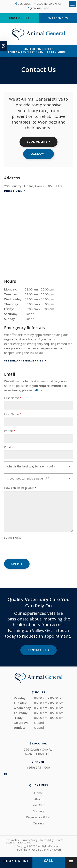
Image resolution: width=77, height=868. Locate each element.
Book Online (19, 18)
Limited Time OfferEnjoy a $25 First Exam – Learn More (37, 51)
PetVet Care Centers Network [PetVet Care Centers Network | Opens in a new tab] (45, 850)
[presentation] (28, 547)
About (38, 799)
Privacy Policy (30, 840)
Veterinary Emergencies (24, 361)
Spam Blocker (13, 538)
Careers (38, 823)
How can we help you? (20, 488)
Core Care (38, 805)
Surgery (39, 811)
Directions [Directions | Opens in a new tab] (13, 191)
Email (9, 447)
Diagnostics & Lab (39, 817)
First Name (13, 398)
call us (37, 390)
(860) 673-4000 (39, 8)
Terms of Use (12, 840)
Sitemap (11, 843)
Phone (10, 431)
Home (38, 793)
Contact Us (37, 650)
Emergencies (58, 18)
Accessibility (47, 840)
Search (60, 840)
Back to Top (25, 843)
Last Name (13, 414)
